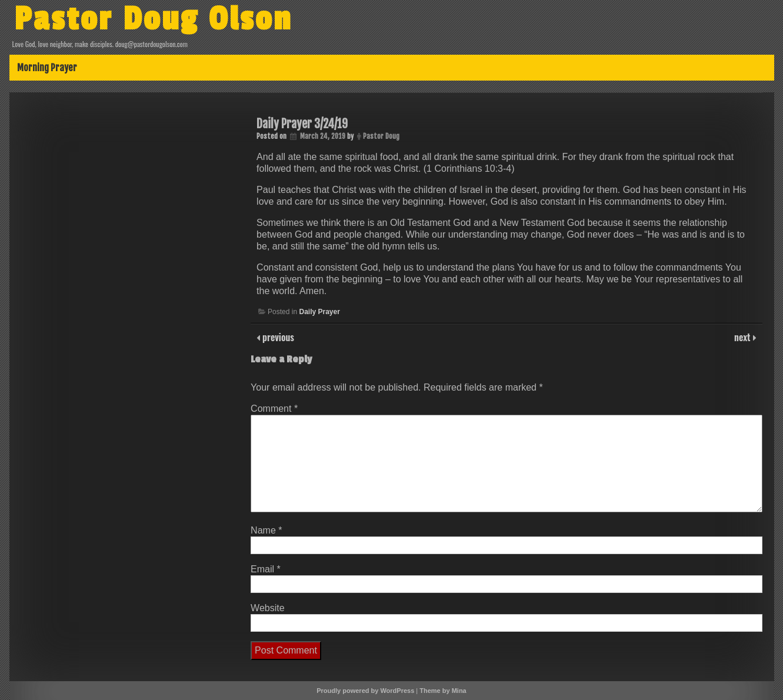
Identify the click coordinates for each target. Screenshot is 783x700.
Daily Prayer (319, 312)
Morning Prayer (47, 68)
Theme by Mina (443, 691)
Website (268, 608)
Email (266, 569)
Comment (274, 409)
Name (266, 530)
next (743, 337)
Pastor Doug (381, 136)
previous (277, 337)
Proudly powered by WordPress (365, 691)
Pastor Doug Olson (153, 19)
